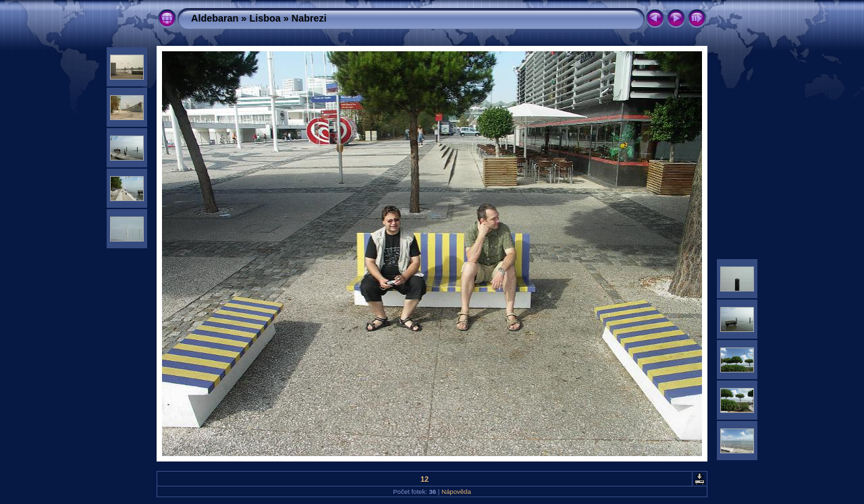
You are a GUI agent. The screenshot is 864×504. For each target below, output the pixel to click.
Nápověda (456, 492)
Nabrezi (309, 18)
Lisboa (265, 18)
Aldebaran (215, 18)
